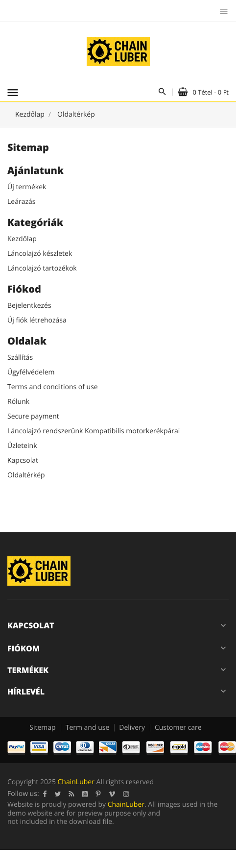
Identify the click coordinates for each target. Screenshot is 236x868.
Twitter (58, 794)
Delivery (132, 728)
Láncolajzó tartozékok (42, 268)
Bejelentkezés (29, 306)
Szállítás (20, 358)
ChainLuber (76, 782)
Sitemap (42, 728)
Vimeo (112, 794)
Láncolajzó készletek (40, 254)
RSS (72, 794)
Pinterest (98, 794)
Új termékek (27, 187)
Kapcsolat (23, 460)
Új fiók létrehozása (37, 320)
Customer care (178, 728)
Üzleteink (22, 446)
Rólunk (18, 402)
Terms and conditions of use (53, 387)
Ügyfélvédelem (31, 372)
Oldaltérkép (26, 475)
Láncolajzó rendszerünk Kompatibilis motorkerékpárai (94, 431)
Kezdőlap (22, 239)
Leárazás (21, 202)
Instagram (126, 794)
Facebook (45, 794)
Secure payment (33, 416)
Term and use (88, 728)
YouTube (85, 794)
